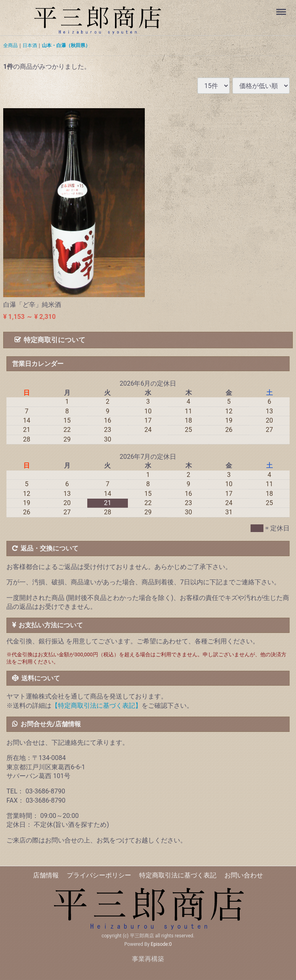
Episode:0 (161, 945)
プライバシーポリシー (99, 875)
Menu (282, 8)
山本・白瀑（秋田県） (66, 45)
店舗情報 (46, 875)
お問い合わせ (244, 875)
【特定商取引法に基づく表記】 (97, 706)
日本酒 (30, 45)
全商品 (10, 45)
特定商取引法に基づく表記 (178, 875)
